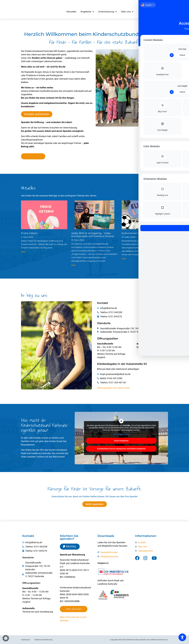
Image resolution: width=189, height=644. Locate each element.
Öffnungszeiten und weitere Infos (114, 388)
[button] (6, 638)
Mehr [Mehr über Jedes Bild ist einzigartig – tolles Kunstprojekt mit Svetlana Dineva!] (73, 265)
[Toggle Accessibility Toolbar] (182, 637)
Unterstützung (107, 12)
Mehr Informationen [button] (121, 434)
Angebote (87, 12)
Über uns (127, 12)
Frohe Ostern (29, 233)
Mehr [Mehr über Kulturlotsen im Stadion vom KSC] (124, 259)
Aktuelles (71, 12)
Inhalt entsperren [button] (121, 441)
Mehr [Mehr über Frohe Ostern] (23, 252)
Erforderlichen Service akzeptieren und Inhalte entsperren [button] (121, 449)
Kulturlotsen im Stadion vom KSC (143, 233)
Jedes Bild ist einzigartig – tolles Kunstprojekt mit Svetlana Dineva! (93, 235)
